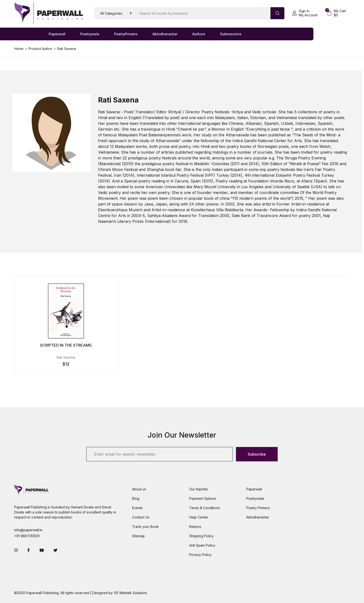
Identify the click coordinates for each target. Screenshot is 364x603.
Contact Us (141, 517)
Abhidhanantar (165, 34)
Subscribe (257, 454)
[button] (305, 13)
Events (137, 508)
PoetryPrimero (126, 34)
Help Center (199, 517)
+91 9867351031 (27, 536)
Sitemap (138, 536)
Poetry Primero (258, 508)
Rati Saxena (56, 357)
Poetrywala (90, 34)
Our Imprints (199, 489)
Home (19, 49)
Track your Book (145, 527)
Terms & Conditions (205, 508)
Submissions (231, 34)
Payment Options (203, 498)
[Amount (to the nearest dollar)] (203, 13)
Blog (136, 498)
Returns (195, 527)
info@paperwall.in (28, 530)
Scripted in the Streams (56, 345)
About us (139, 489)
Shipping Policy (201, 536)
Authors (199, 34)
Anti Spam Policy (202, 545)
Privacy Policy (200, 555)
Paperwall (57, 34)
